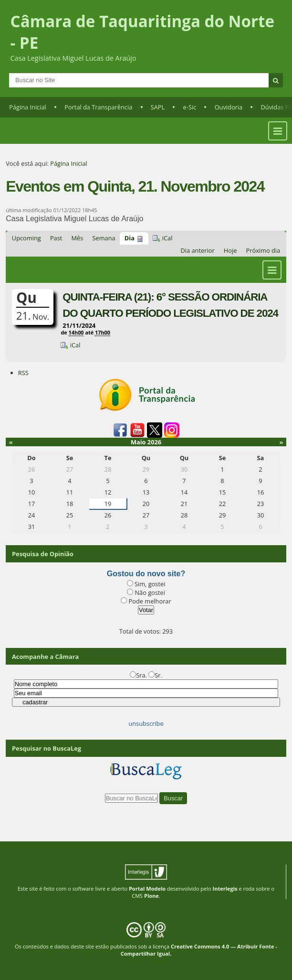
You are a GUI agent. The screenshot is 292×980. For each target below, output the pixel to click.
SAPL (158, 107)
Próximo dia (263, 250)
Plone (151, 896)
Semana (104, 238)
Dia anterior (198, 250)
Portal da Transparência (98, 107)
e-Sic (190, 107)
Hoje (230, 250)
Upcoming (26, 238)
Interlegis (225, 888)
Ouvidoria (229, 107)
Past (56, 238)
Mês (78, 238)
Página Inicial (28, 107)
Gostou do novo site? (146, 574)
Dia (130, 238)
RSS (23, 373)
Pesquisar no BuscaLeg (47, 748)
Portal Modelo (147, 888)
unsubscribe (146, 723)
